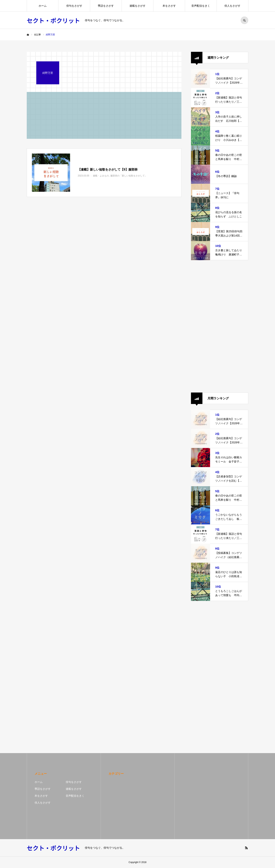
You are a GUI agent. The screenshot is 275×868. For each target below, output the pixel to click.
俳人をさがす (232, 6)
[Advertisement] (220, 326)
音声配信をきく (201, 6)
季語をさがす (106, 6)
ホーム (43, 6)
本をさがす (169, 6)
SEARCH (244, 20)
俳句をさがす (74, 6)
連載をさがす (137, 6)
